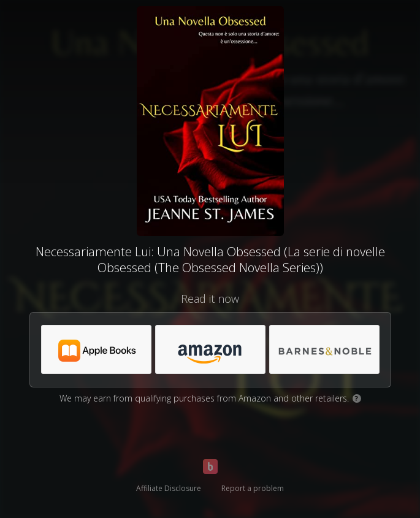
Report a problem (253, 488)
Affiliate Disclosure (169, 488)
